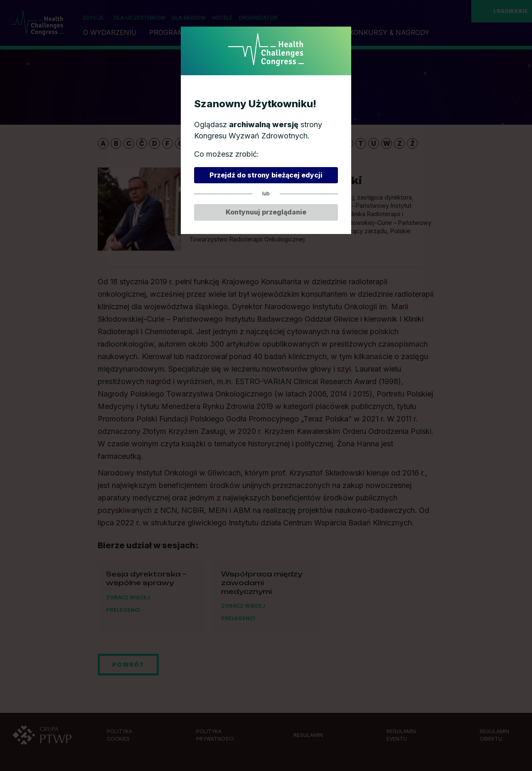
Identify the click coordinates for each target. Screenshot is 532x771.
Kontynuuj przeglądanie (266, 212)
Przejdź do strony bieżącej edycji (266, 175)
